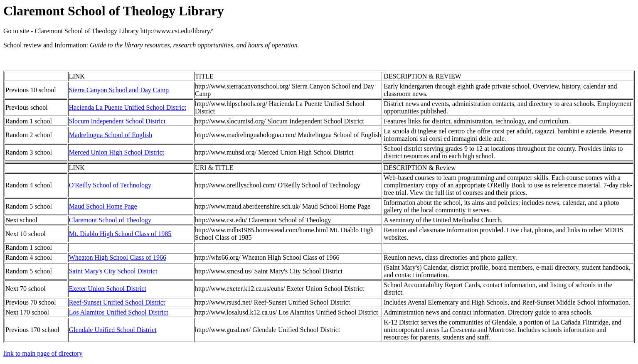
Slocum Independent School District (117, 121)
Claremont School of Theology (110, 220)
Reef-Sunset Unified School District (117, 302)
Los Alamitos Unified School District (119, 312)
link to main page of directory (43, 353)
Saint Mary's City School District (113, 271)
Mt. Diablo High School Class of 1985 (120, 234)
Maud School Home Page (103, 206)
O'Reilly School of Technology (110, 185)
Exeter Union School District (108, 289)
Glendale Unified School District (113, 330)
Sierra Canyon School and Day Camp (119, 90)
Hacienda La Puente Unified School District (128, 107)
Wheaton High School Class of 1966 (118, 257)
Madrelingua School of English (111, 135)
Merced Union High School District (117, 152)
